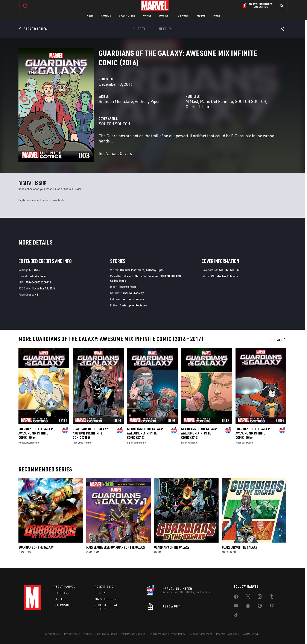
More (217, 16)
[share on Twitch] (272, 607)
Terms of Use (52, 634)
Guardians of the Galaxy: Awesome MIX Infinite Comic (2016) (36, 433)
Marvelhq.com (106, 599)
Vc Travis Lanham (133, 299)
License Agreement (201, 634)
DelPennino (85, 443)
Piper (75, 443)
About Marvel (64, 587)
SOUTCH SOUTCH (251, 101)
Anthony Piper (147, 101)
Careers (60, 599)
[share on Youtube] (236, 607)
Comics (106, 16)
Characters (127, 16)
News (90, 16)
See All (278, 340)
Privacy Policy (72, 634)
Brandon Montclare (116, 101)
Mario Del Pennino (217, 101)
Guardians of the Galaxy (36, 547)
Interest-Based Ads (227, 634)
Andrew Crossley (133, 293)
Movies (164, 16)
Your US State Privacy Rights (101, 634)
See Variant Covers (115, 153)
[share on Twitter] (248, 597)
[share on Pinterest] (260, 607)
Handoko (35, 443)
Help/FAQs (62, 593)
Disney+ (101, 593)
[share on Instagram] (260, 597)
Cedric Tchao (197, 106)
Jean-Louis (248, 443)
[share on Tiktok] (236, 616)
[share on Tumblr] (272, 597)
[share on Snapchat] (248, 607)
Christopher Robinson (133, 305)
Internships (63, 605)
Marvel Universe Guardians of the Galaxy (116, 547)
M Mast (192, 101)
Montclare (24, 443)
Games (147, 16)
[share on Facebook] (236, 598)
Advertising (104, 587)
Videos (201, 16)
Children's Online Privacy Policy (167, 634)
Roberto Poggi (128, 287)
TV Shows (183, 16)
